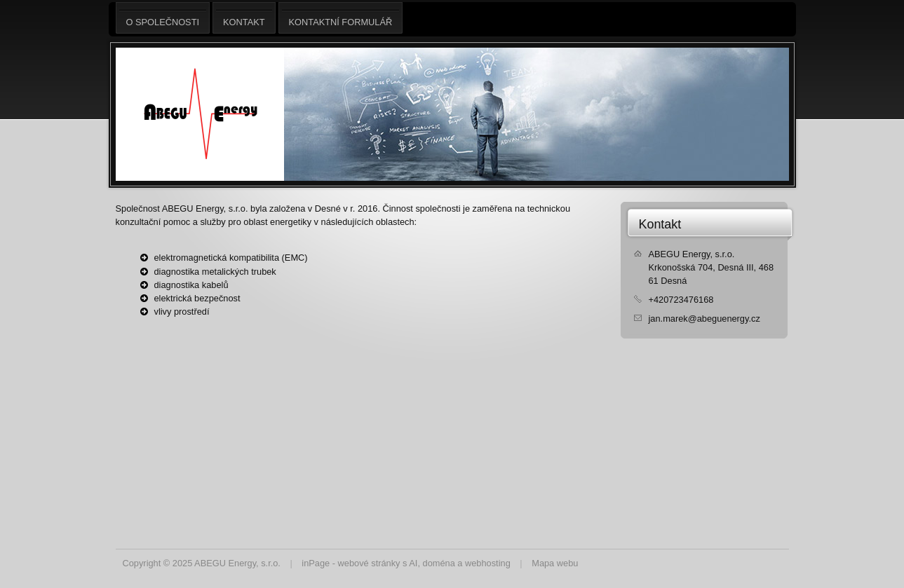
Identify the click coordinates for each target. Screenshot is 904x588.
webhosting (488, 563)
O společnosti (163, 18)
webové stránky (369, 563)
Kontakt (660, 224)
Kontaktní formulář (341, 18)
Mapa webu (555, 563)
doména (439, 563)
